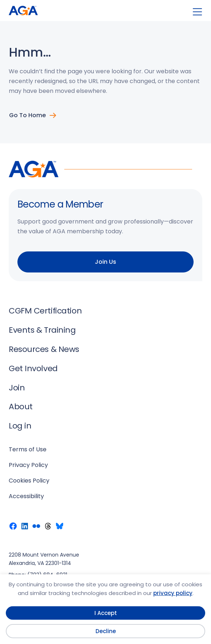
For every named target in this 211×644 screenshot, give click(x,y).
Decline (106, 631)
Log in (20, 426)
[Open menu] (197, 12)
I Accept (106, 613)
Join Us (106, 262)
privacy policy (173, 593)
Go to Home (27, 115)
